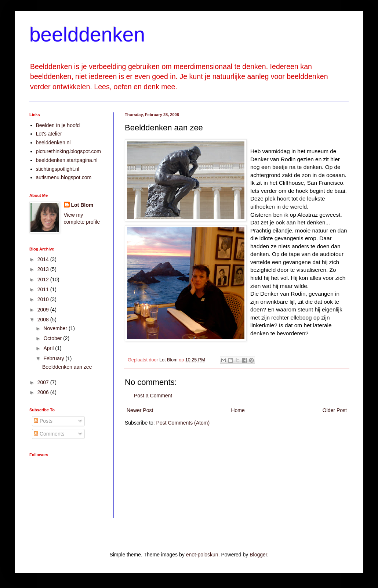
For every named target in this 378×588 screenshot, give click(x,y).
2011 (44, 289)
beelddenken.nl (53, 143)
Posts (43, 421)
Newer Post (140, 410)
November (56, 328)
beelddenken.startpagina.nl (67, 160)
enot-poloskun (202, 555)
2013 (44, 269)
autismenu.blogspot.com (64, 177)
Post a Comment (153, 396)
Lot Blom (82, 205)
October (53, 338)
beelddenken (87, 35)
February (54, 358)
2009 (44, 310)
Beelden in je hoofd (58, 125)
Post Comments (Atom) (183, 423)
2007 (44, 382)
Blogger (258, 555)
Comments (49, 434)
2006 (44, 392)
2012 (44, 279)
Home (238, 410)
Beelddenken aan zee (67, 367)
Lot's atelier (49, 134)
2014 (44, 259)
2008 (44, 320)
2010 (44, 299)
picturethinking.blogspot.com (68, 151)
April (49, 348)
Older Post (335, 410)
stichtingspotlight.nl (58, 169)
